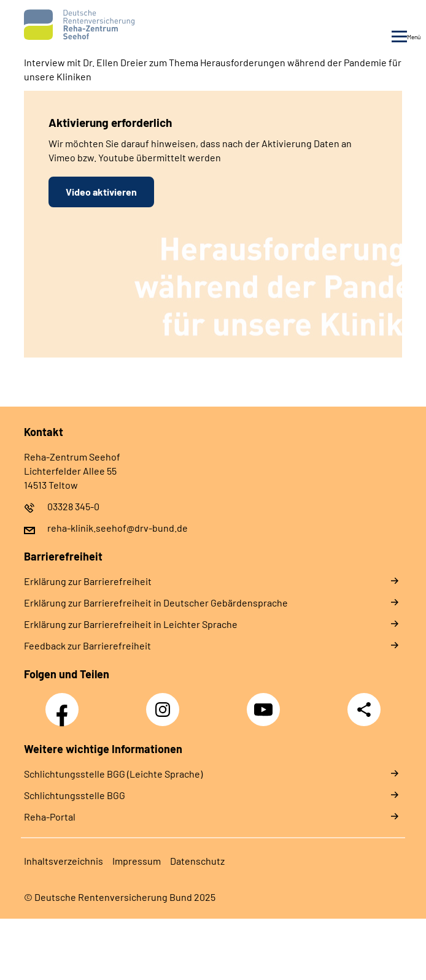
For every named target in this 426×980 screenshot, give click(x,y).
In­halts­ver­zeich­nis (64, 861)
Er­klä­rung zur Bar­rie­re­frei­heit (88, 581)
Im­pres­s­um (137, 861)
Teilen (364, 710)
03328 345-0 (73, 506)
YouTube (265, 703)
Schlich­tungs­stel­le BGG (75, 795)
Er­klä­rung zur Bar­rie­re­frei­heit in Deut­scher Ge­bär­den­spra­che (156, 603)
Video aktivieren (101, 192)
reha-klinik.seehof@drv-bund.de (118, 528)
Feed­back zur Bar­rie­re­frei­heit (87, 645)
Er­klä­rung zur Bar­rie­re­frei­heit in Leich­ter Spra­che (131, 624)
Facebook (65, 703)
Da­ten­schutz (197, 861)
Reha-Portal (50, 817)
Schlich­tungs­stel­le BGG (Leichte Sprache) (113, 774)
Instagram (166, 703)
